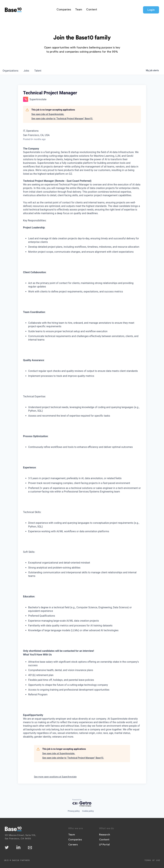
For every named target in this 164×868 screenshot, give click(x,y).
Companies (64, 9)
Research (105, 835)
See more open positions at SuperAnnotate (55, 777)
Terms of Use (152, 860)
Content (92, 9)
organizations (10, 71)
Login (151, 10)
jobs (26, 71)
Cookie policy (88, 811)
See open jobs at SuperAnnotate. (48, 114)
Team (79, 9)
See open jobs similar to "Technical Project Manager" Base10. (62, 119)
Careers (73, 845)
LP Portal (105, 845)
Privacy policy (74, 811)
